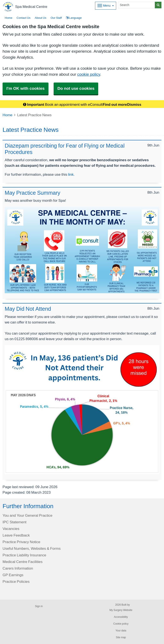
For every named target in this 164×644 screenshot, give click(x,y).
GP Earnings (13, 575)
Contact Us (24, 18)
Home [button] (9, 18)
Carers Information (18, 568)
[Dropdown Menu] (106, 6)
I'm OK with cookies (26, 88)
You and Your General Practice (27, 515)
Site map (121, 637)
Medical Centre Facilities (23, 562)
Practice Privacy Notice (21, 542)
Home (7, 115)
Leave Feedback (16, 535)
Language (74, 18)
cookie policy (89, 74)
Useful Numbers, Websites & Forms (32, 548)
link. (71, 174)
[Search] (136, 5)
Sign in (39, 606)
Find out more (115, 104)
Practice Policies (16, 581)
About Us (41, 18)
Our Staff (56, 18)
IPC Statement (15, 522)
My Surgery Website (121, 610)
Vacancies (11, 529)
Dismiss (134, 104)
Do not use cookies (76, 88)
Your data (121, 631)
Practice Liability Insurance (24, 555)
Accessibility (121, 617)
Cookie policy (121, 624)
